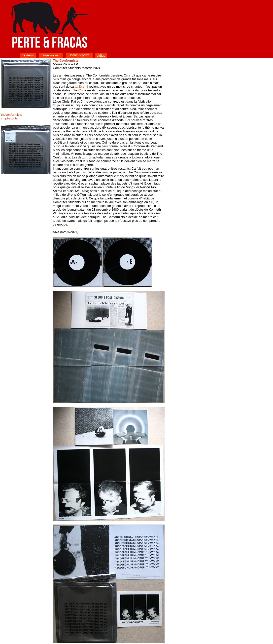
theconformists (12, 115)
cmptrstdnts (9, 118)
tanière (80, 87)
